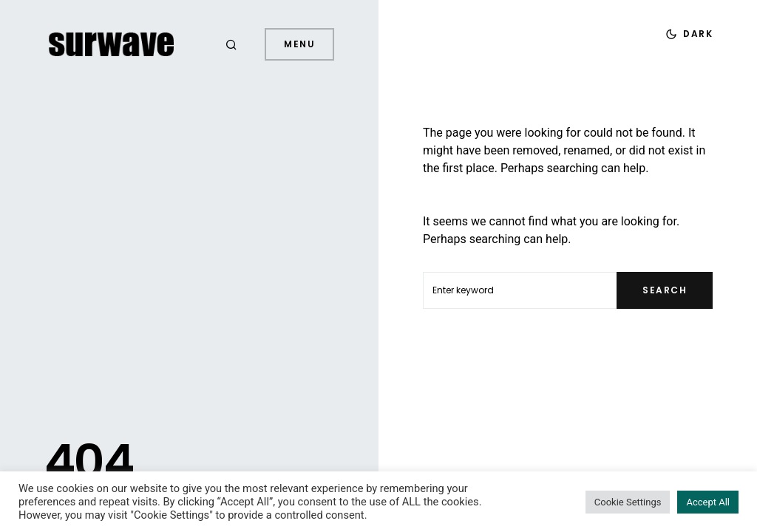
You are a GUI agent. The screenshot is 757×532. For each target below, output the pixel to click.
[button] (234, 44)
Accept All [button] (708, 502)
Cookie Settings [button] (628, 502)
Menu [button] (299, 44)
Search (665, 290)
